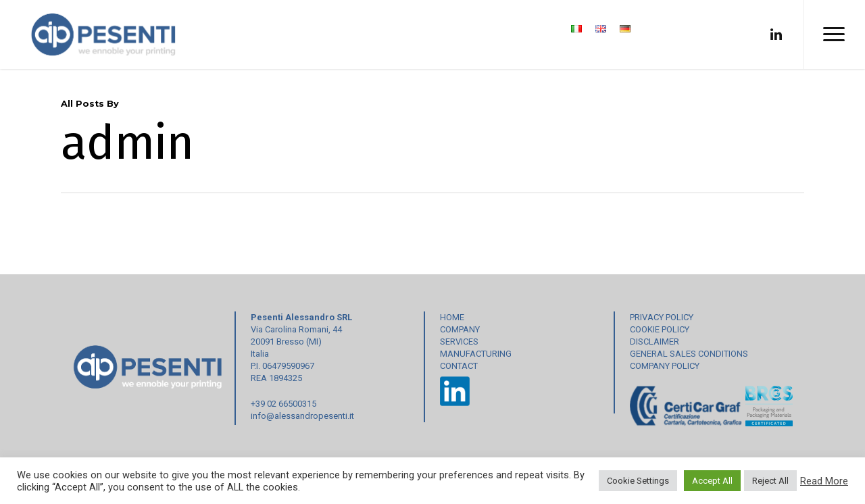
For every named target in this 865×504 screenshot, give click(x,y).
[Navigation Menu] (834, 34)
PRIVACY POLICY (662, 317)
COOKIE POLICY (660, 329)
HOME (452, 317)
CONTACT (459, 366)
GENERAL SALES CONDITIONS (689, 354)
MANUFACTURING (476, 354)
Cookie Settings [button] (638, 481)
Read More (824, 481)
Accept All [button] (712, 481)
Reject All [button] (770, 481)
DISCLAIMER (654, 342)
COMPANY (460, 329)
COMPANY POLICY (665, 366)
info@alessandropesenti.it (302, 416)
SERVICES (459, 342)
